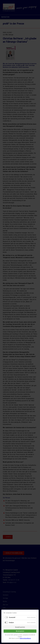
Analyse (11, 623)
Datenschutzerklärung (25, 638)
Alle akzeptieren (20, 631)
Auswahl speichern (20, 627)
